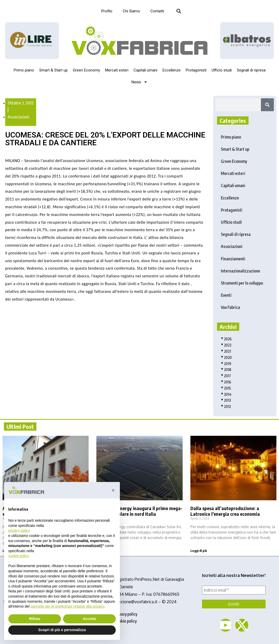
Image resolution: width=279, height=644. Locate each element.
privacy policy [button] (19, 530)
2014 (226, 394)
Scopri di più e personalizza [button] (62, 630)
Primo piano (24, 70)
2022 (226, 345)
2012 (226, 406)
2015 (226, 388)
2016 (226, 382)
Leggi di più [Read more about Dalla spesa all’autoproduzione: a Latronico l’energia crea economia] (199, 551)
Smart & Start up (53, 70)
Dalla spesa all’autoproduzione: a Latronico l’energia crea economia (225, 511)
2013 (226, 400)
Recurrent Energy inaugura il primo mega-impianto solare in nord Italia (139, 511)
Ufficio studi (222, 70)
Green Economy (86, 70)
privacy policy (126, 614)
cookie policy (126, 621)
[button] (179, 11)
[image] (247, 41)
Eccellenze (172, 70)
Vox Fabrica (230, 307)
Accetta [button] (90, 619)
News (139, 82)
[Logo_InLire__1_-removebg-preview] (32, 41)
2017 (226, 376)
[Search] (267, 105)
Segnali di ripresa (251, 70)
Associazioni (18, 117)
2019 (226, 364)
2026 (226, 339)
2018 (226, 370)
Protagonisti (196, 70)
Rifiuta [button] (35, 619)
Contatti (157, 11)
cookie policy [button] (19, 556)
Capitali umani (145, 70)
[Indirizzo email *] (234, 590)
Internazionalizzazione (241, 271)
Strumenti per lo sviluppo (242, 283)
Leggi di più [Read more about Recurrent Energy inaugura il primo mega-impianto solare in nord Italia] (105, 551)
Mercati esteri (117, 70)
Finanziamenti (233, 259)
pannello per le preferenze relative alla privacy (67, 606)
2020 (226, 357)
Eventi (226, 295)
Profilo (107, 11)
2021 (226, 351)
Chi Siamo (131, 11)
